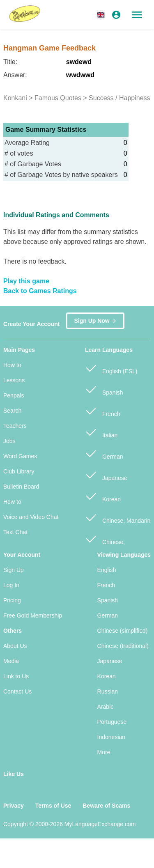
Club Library (19, 471)
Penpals (14, 395)
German (104, 453)
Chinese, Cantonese (105, 543)
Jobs (9, 441)
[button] (102, 15)
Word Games (20, 456)
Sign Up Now (95, 320)
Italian (101, 432)
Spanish (104, 389)
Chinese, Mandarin (118, 517)
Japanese (106, 474)
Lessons (14, 380)
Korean (103, 496)
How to (12, 365)
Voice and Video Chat (31, 517)
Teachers (15, 426)
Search (12, 411)
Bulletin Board (21, 487)
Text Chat (15, 532)
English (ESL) (111, 368)
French (102, 410)
